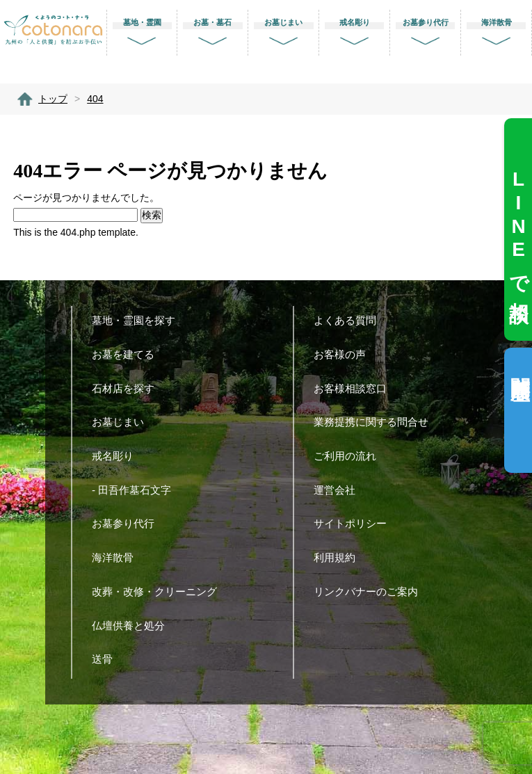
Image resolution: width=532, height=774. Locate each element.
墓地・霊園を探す (139, 320)
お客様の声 (345, 354)
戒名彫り (118, 456)
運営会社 (340, 490)
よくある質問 (350, 320)
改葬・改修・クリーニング (160, 591)
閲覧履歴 (520, 366)
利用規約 (340, 557)
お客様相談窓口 (355, 388)
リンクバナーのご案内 (371, 591)
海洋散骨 (118, 557)
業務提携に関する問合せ (376, 422)
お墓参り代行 (128, 523)
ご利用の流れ (350, 456)
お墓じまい (123, 422)
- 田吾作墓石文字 (137, 490)
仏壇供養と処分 (134, 626)
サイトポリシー (355, 523)
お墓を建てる (128, 354)
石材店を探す (128, 388)
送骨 (107, 659)
